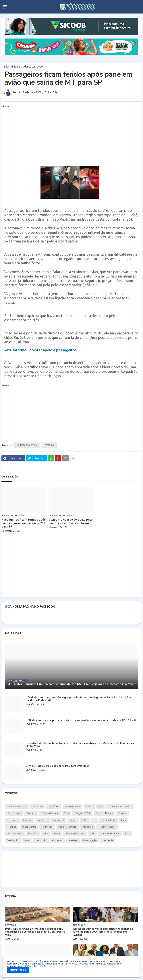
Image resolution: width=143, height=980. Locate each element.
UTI (127, 834)
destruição (41, 840)
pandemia (108, 840)
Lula (124, 820)
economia (57, 840)
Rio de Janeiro (15, 834)
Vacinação (13, 840)
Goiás (73, 820)
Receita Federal (107, 827)
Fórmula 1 (59, 820)
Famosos (12, 820)
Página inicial (11, 67)
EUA (67, 813)
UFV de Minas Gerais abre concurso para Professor (57, 766)
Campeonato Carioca (120, 807)
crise (27, 840)
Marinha (12, 827)
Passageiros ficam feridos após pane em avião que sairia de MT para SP (24, 523)
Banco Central (73, 807)
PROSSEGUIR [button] (18, 970)
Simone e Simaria (75, 834)
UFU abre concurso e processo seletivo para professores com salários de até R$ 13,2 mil (81, 720)
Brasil (89, 807)
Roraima (33, 834)
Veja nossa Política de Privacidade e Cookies (27, 966)
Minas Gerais (29, 827)
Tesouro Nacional (110, 834)
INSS (85, 820)
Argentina (38, 807)
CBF (100, 807)
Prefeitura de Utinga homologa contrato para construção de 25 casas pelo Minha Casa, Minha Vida (81, 745)
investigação (90, 840)
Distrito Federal (50, 813)
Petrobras (87, 827)
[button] (5, 7)
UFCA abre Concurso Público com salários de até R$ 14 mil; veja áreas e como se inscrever (71, 684)
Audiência (54, 807)
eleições (73, 840)
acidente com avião (32, 67)
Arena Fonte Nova (17, 807)
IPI (94, 820)
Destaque (49, 445)
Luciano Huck (108, 820)
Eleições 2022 (82, 813)
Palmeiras (47, 827)
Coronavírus (14, 813)
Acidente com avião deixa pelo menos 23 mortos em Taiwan (71, 521)
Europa (123, 813)
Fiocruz (27, 820)
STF (46, 834)
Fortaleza (42, 820)
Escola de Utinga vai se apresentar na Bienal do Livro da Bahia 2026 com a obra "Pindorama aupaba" (103, 932)
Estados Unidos (104, 813)
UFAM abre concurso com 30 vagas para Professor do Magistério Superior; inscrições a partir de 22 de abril (80, 699)
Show (57, 834)
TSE (92, 834)
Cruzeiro (31, 813)
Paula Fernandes (67, 827)
